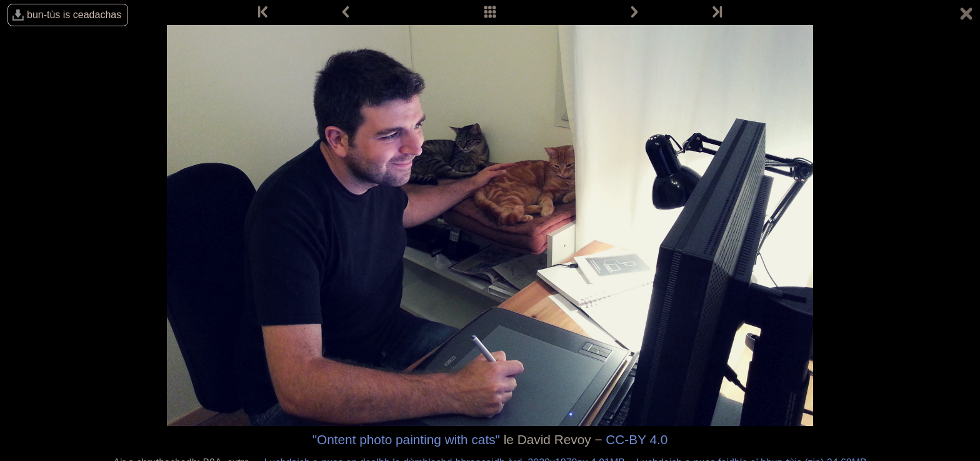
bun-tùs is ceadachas (74, 15)
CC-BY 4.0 (637, 439)
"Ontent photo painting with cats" (406, 439)
